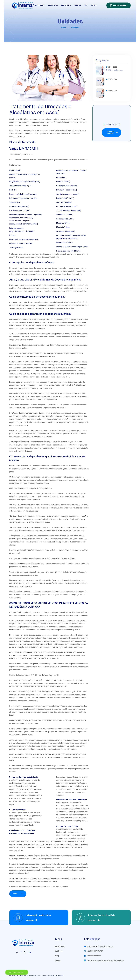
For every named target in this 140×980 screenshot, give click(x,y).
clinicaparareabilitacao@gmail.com (99, 946)
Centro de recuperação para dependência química (104, 960)
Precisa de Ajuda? (17, 972)
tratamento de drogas (75, 621)
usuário (64, 291)
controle (15, 305)
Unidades (77, 5)
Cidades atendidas (93, 956)
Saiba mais (31, 920)
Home (64, 27)
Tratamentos (52, 5)
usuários (16, 638)
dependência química (19, 274)
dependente (54, 345)
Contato (94, 5)
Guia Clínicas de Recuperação (51, 757)
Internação (65, 5)
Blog (86, 5)
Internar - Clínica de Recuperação (28, 975)
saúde (51, 542)
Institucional (39, 5)
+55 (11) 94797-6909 (94, 951)
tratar (16, 393)
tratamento (81, 334)
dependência (16, 598)
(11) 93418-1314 (112, 124)
